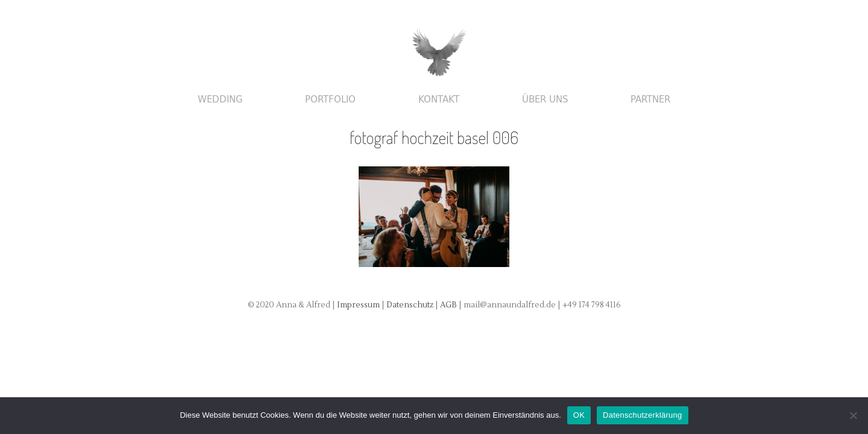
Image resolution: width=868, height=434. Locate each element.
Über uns (545, 99)
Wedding (220, 99)
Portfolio (330, 99)
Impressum (358, 305)
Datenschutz (411, 305)
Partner (650, 99)
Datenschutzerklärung (642, 415)
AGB (449, 305)
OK (579, 415)
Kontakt (439, 99)
